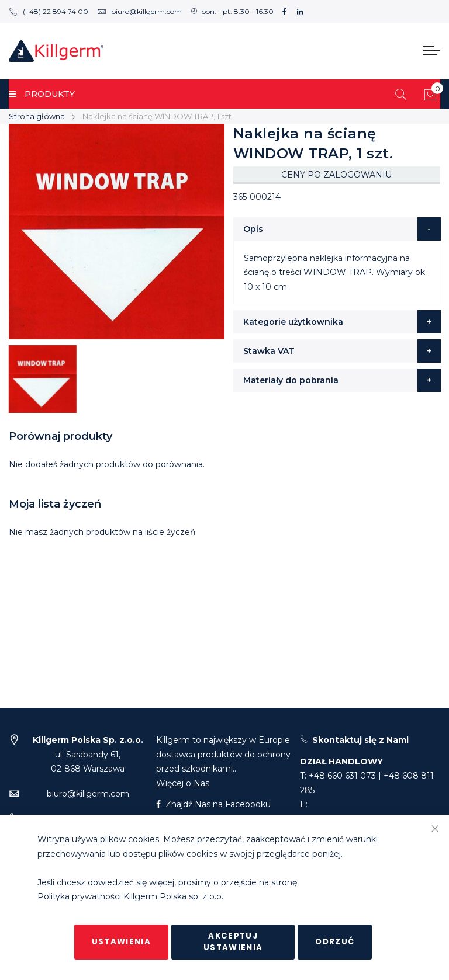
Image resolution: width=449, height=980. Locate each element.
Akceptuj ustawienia (233, 942)
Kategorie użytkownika (293, 322)
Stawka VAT (269, 351)
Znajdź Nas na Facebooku (213, 804)
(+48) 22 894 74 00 (49, 11)
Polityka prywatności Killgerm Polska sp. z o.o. (130, 897)
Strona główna (37, 116)
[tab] (337, 229)
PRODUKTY (42, 94)
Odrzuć (335, 942)
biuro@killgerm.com (139, 11)
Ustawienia (122, 942)
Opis (253, 229)
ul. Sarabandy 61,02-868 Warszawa (88, 754)
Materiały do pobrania (291, 380)
